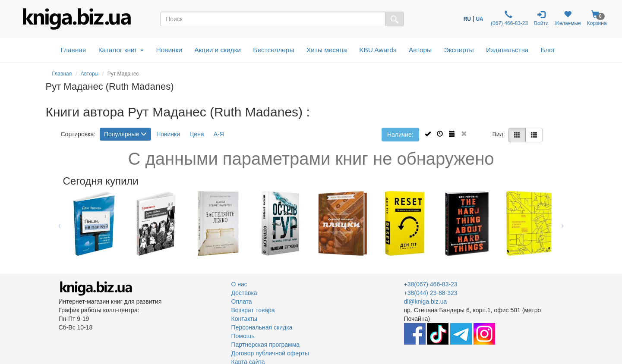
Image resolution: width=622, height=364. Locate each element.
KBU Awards (378, 50)
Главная (74, 50)
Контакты (244, 319)
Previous (60, 223)
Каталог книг (121, 50)
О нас (239, 284)
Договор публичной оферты (270, 353)
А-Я (219, 134)
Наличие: (400, 135)
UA (479, 19)
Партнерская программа (266, 345)
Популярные (125, 134)
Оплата (242, 301)
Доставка (244, 293)
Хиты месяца (327, 50)
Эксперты (459, 50)
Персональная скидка (262, 327)
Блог (548, 50)
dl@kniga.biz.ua (426, 301)
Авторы (420, 50)
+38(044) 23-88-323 (431, 293)
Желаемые (568, 18)
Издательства (507, 50)
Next (563, 223)
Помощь (243, 336)
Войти (541, 18)
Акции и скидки (218, 50)
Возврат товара (253, 310)
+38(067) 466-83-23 (431, 284)
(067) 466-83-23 (509, 18)
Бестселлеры (273, 50)
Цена (197, 134)
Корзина (597, 18)
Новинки (169, 50)
